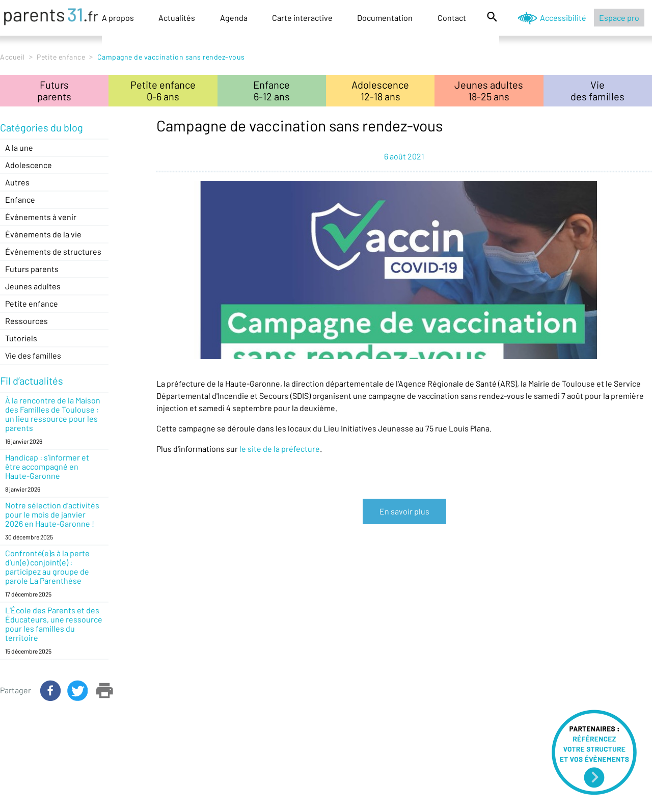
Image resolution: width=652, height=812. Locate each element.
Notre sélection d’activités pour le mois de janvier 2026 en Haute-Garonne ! (52, 514)
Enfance (20, 199)
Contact (452, 18)
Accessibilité (563, 18)
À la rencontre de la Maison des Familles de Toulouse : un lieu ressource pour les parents (53, 414)
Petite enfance (61, 57)
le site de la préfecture (280, 449)
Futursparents (54, 90)
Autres (17, 182)
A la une (19, 147)
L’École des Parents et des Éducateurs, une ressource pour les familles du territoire (54, 624)
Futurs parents (32, 269)
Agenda (234, 18)
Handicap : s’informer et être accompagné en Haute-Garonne (47, 466)
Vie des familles (33, 355)
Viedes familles (597, 90)
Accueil (12, 57)
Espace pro (619, 18)
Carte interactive (302, 18)
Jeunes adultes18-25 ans (489, 90)
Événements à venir (41, 217)
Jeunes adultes (33, 286)
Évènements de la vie (43, 234)
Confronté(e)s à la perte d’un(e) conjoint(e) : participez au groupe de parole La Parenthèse (47, 567)
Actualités (177, 18)
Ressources (26, 321)
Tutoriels (21, 338)
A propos (118, 18)
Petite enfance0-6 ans (163, 90)
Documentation (385, 18)
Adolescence (29, 165)
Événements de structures (53, 251)
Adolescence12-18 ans (380, 90)
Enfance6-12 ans (271, 90)
